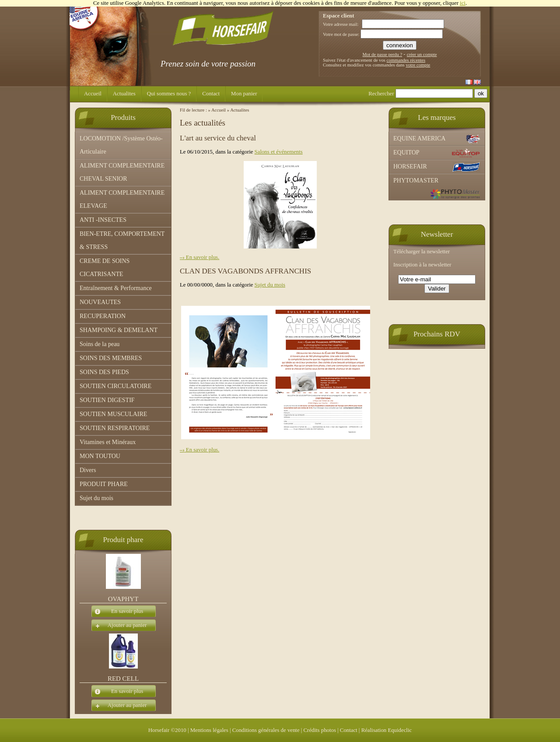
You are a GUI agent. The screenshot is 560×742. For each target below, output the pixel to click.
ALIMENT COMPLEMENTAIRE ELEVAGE (122, 199)
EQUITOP (437, 153)
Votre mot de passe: (341, 34)
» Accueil (217, 110)
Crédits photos (320, 730)
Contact (211, 94)
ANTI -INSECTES (103, 220)
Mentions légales (209, 730)
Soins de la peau (100, 344)
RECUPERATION (103, 316)
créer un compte (422, 54)
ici (463, 3)
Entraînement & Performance (116, 288)
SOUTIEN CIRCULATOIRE (115, 386)
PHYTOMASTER (437, 188)
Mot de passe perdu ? (383, 54)
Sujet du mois (96, 498)
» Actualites (238, 110)
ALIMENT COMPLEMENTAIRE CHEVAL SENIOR (122, 172)
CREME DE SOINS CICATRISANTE (105, 268)
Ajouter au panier (119, 626)
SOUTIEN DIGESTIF (107, 400)
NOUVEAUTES (100, 302)
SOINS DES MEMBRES (111, 358)
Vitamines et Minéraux (108, 442)
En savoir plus (117, 612)
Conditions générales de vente (266, 730)
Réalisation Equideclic (387, 730)
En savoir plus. (199, 257)
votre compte (418, 65)
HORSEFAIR (437, 167)
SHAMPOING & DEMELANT (119, 330)
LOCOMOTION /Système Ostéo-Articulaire (121, 145)
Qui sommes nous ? (169, 94)
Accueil (93, 94)
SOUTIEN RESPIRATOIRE (115, 428)
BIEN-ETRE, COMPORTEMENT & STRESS (122, 240)
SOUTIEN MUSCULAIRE (113, 414)
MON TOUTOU (100, 456)
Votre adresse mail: (341, 24)
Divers (88, 470)
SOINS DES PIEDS (104, 372)
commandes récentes (406, 60)
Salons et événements (279, 152)
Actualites (124, 94)
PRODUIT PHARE (104, 484)
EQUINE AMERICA (437, 139)
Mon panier (244, 94)
